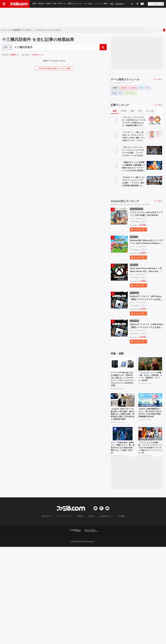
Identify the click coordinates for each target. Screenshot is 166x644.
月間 (140, 111)
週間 (132, 111)
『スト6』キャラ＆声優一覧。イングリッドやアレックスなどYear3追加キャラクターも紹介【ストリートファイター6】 (150, 455)
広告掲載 (119, 525)
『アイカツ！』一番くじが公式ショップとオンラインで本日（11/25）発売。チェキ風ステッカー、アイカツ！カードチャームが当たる (133, 137)
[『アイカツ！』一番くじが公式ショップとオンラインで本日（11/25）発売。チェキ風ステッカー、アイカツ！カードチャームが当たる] (154, 135)
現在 (115, 111)
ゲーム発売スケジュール (125, 79)
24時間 (123, 111)
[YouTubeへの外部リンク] (142, 4)
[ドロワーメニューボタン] (4, 4)
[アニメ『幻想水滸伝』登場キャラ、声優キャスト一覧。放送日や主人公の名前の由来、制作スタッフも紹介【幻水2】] (123, 440)
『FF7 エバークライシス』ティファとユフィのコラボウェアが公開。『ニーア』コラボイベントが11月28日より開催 (133, 152)
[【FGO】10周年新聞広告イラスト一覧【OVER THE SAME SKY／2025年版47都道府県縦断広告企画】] (150, 402)
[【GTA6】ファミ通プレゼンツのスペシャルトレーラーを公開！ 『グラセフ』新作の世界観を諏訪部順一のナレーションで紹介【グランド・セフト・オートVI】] (154, 180)
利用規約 (80, 525)
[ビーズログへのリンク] (92, 539)
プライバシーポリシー (65, 525)
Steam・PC (117, 93)
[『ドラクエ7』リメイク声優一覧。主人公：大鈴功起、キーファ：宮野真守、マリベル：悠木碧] (150, 364)
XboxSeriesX (130, 93)
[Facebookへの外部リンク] (137, 4)
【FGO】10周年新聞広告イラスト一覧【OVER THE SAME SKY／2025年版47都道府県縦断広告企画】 (150, 417)
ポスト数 (150, 111)
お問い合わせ (49, 525)
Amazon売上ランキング (125, 201)
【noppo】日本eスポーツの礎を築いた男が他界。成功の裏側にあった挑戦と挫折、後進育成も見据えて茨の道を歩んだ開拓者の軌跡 (122, 418)
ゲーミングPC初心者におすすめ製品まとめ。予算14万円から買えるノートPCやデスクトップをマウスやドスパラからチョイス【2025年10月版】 (123, 380)
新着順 (13, 55)
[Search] (56, 47)
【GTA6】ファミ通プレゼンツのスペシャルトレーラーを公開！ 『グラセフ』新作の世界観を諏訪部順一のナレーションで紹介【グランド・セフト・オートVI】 (133, 182)
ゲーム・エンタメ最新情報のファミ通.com (16, 30)
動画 (106, 4)
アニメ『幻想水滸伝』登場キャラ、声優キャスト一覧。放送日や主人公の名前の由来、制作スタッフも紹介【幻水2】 (122, 455)
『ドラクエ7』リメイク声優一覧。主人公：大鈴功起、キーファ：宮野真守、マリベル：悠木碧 (150, 377)
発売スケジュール (75, 4)
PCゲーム (62, 4)
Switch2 (41, 4)
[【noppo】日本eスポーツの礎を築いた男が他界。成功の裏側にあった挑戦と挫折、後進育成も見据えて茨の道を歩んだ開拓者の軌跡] (123, 402)
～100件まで (36, 55)
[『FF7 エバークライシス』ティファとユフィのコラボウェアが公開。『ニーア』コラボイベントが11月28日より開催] (154, 150)
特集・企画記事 (117, 4)
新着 (34, 4)
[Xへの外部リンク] (132, 4)
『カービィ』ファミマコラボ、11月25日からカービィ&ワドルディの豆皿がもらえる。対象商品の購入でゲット (134, 122)
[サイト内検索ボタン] (156, 4)
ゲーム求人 (89, 4)
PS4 (148, 88)
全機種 (115, 88)
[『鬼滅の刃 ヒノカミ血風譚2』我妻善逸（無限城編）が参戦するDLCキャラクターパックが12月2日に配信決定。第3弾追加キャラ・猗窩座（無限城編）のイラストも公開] (154, 165)
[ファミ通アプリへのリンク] (75, 539)
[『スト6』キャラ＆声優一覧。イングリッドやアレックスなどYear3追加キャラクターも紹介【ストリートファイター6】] (150, 440)
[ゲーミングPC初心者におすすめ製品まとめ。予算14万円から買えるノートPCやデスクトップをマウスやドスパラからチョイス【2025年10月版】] (123, 364)
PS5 (55, 4)
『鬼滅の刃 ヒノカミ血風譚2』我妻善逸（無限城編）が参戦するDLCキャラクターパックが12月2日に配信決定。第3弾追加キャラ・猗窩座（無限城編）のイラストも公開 (133, 167)
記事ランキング (120, 105)
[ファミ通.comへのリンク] (19, 4)
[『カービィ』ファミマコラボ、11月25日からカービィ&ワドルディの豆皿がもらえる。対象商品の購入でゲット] (154, 120)
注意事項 (91, 525)
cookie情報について (105, 525)
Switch (49, 4)
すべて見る (158, 79)
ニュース (99, 4)
